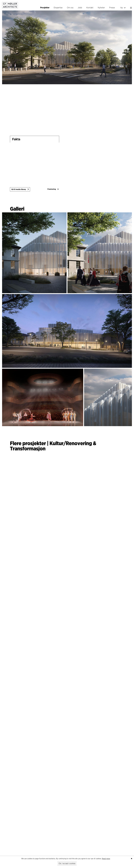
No (123, 8)
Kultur (56, 443)
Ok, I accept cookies (67, 863)
